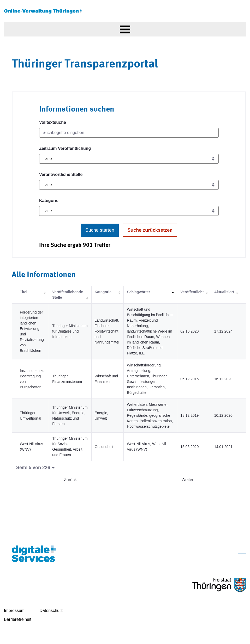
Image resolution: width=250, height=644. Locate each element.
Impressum (14, 611)
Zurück (70, 480)
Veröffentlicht (192, 292)
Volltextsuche (53, 122)
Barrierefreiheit (18, 619)
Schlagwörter (138, 292)
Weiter (188, 480)
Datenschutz (51, 611)
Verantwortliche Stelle (61, 174)
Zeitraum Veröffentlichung (65, 148)
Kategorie (49, 201)
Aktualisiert (224, 292)
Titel (24, 292)
